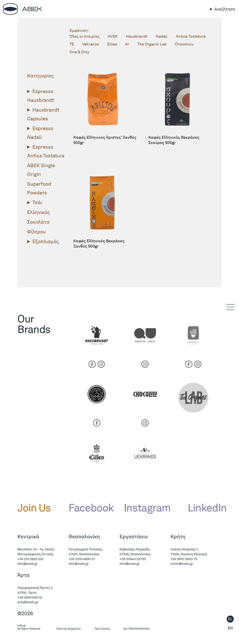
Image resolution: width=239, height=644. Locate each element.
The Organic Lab (152, 44)
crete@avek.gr (182, 564)
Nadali (161, 36)
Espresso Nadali (40, 133)
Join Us (34, 508)
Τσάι (37, 202)
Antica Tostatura (191, 36)
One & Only (79, 52)
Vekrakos (91, 44)
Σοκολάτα (38, 222)
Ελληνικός (38, 212)
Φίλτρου (36, 232)
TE (72, 44)
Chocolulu (184, 44)
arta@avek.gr (28, 602)
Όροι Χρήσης (103, 629)
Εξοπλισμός (46, 241)
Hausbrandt (137, 36)
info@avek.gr (28, 564)
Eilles (112, 44)
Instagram (147, 508)
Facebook (91, 508)
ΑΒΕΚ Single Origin (41, 170)
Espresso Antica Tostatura (46, 151)
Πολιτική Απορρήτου (69, 629)
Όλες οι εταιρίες (85, 36)
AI (127, 44)
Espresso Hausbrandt (41, 96)
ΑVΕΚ (113, 36)
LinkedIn (205, 508)
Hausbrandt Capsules (43, 114)
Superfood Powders (39, 188)
